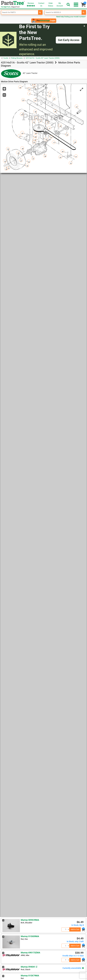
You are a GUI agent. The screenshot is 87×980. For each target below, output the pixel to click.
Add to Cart (75, 929)
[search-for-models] (84, 12)
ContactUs (41, 4)
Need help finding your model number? (71, 17)
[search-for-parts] (40, 12)
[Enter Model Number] (63, 12)
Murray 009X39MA (30, 920)
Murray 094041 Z (29, 967)
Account (60, 4)
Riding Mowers (17, 58)
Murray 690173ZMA (30, 953)
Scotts (6, 58)
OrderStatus (51, 4)
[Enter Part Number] (20, 12)
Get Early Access (69, 40)
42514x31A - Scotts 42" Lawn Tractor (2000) (43, 58)
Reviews (31, 4)
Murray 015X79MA (30, 976)
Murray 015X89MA (30, 936)
